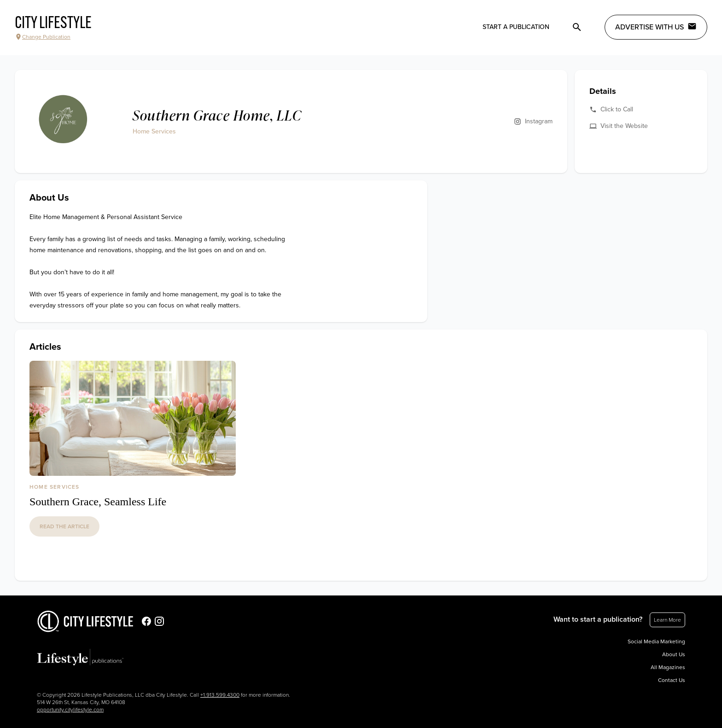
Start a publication (516, 27)
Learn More (667, 620)
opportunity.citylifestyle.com (70, 710)
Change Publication (43, 37)
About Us (674, 654)
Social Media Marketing (656, 641)
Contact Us (672, 680)
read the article (64, 526)
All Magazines (668, 667)
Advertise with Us (656, 27)
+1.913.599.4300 (220, 695)
